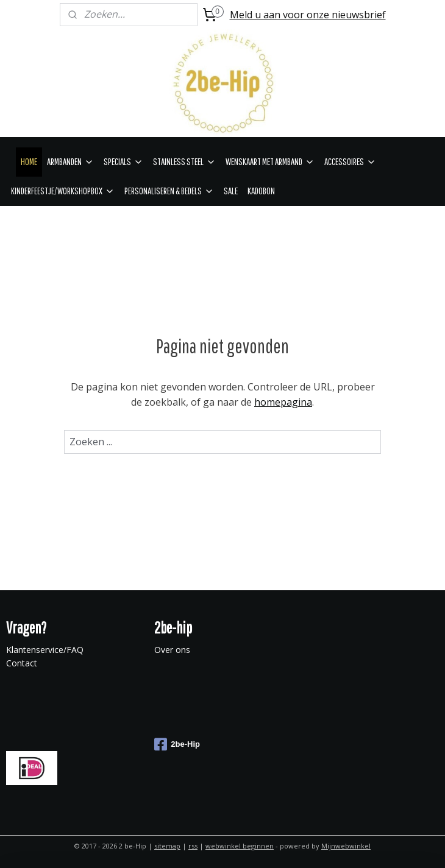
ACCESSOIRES (350, 161)
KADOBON (261, 191)
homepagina (283, 402)
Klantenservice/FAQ (45, 650)
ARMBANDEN (70, 161)
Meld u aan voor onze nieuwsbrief (308, 15)
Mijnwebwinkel (346, 846)
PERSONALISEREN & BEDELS (169, 191)
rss (193, 846)
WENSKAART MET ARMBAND (270, 161)
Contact (22, 663)
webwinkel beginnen (240, 846)
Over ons (172, 650)
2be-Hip (177, 744)
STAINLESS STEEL (184, 161)
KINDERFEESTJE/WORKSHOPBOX (63, 191)
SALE (231, 191)
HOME (29, 161)
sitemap (167, 846)
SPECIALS (123, 161)
